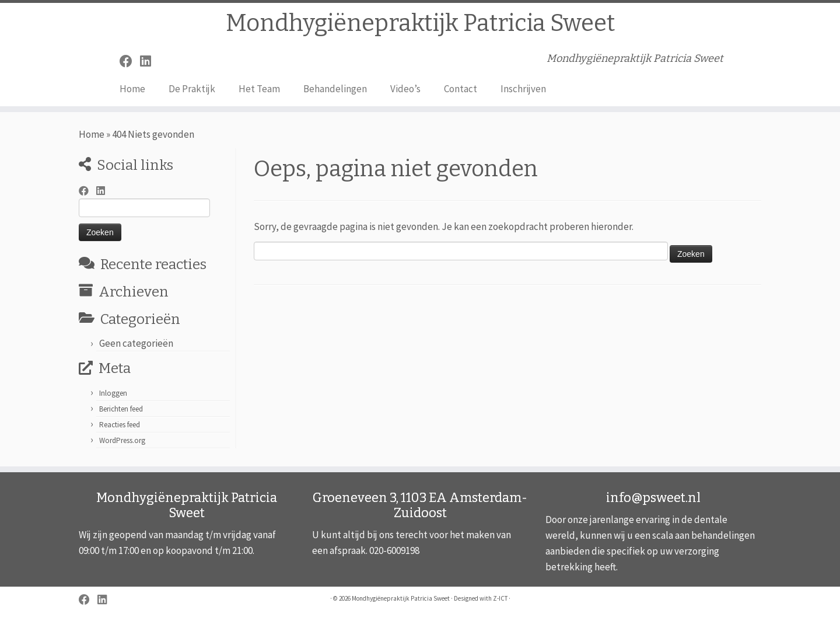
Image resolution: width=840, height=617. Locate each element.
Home (132, 89)
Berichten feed (121, 409)
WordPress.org (122, 440)
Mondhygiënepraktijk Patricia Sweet (420, 23)
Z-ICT (500, 598)
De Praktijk (192, 89)
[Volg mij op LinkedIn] (149, 61)
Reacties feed (120, 425)
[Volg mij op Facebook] (130, 61)
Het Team (259, 89)
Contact (461, 89)
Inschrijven (523, 89)
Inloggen (113, 393)
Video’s (405, 89)
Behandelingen (335, 89)
